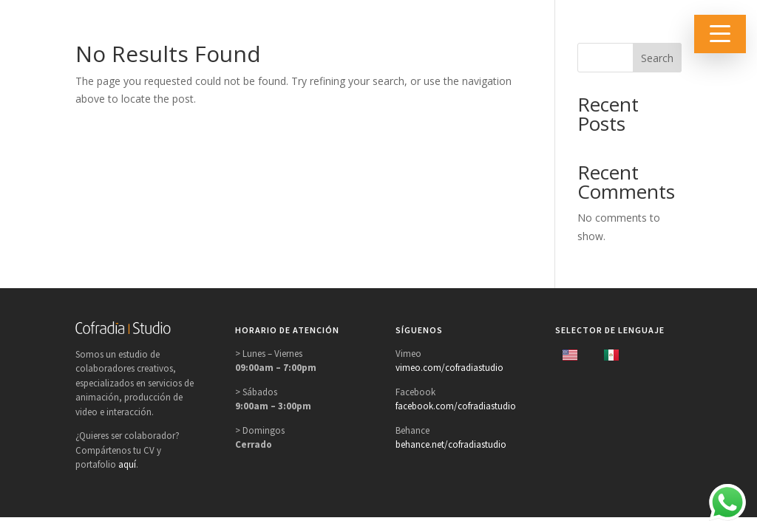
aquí (127, 464)
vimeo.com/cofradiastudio (449, 368)
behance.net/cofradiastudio (451, 444)
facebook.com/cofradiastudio (456, 406)
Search (657, 58)
